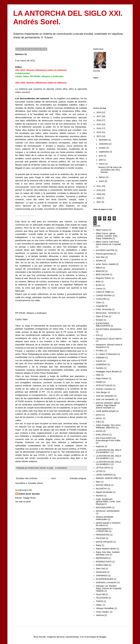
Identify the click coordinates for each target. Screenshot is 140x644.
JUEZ (98, 422)
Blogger (103, 637)
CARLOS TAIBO (103, 292)
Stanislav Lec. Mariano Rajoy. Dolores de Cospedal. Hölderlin (109, 588)
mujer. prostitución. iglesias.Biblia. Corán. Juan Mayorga (108, 502)
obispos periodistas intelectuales (105, 518)
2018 (99, 112)
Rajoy (98, 545)
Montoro (100, 496)
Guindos (100, 368)
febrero (102, 177)
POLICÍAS (101, 538)
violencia (100, 615)
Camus (99, 289)
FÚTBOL (100, 351)
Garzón (99, 361)
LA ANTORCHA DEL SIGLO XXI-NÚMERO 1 (109, 451)
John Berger (101, 392)
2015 (99, 124)
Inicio (54, 478)
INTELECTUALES (104, 385)
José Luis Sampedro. (105, 399)
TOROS (100, 601)
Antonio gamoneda (104, 254)
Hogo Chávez (102, 378)
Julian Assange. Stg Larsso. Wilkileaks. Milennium (108, 426)
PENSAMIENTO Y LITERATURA (104, 530)
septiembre (104, 152)
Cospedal (100, 306)
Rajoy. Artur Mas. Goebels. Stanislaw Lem (108, 553)
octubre (103, 148)
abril (101, 160)
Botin (98, 282)
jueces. (99, 418)
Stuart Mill (100, 594)
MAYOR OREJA (103, 485)
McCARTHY (101, 489)
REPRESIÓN (102, 558)
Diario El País (102, 316)
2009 (99, 194)
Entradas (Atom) (36, 483)
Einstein (100, 320)
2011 (99, 186)
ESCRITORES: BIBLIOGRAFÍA (103, 325)
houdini (99, 382)
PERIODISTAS (103, 535)
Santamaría (101, 572)
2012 (99, 136)
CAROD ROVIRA (104, 295)
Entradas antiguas (78, 478)
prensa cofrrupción (104, 542)
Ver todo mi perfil (23, 502)
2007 (99, 202)
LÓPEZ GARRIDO (104, 475)
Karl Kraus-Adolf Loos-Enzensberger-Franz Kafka (108, 439)
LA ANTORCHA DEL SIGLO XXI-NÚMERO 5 (109, 463)
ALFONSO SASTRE (105, 250)
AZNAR (99, 261)
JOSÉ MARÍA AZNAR (106, 411)
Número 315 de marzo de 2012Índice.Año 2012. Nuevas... (110, 170)
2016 (99, 120)
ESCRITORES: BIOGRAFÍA (109, 329)
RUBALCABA (102, 565)
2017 (99, 116)
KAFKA (99, 431)
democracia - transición (106, 313)
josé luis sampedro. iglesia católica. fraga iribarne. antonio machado (108, 405)
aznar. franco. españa (106, 264)
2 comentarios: (61, 468)
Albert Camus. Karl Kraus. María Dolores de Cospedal (108, 243)
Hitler (98, 375)
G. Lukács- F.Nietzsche (106, 354)
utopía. (99, 605)
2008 (99, 198)
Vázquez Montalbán (105, 608)
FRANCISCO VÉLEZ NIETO (109, 339)
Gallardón (100, 357)
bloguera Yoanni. (103, 278)
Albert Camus (102, 230)
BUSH (99, 285)
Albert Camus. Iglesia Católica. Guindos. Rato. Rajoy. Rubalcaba (107, 236)
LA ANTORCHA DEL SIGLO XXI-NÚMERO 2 (109, 457)
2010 (99, 190)
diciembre (104, 140)
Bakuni (99, 268)
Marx (98, 482)
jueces (99, 415)
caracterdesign (72, 637)
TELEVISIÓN (102, 598)
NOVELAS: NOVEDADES (108, 511)
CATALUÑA (101, 299)
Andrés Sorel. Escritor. (29, 494)
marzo (102, 164)
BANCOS (100, 271)
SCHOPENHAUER (104, 579)
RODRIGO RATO (104, 562)
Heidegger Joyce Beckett (107, 372)
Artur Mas (100, 257)
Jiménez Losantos (104, 389)
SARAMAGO (102, 576)
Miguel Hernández (104, 492)
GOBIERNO (101, 365)
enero (102, 181)
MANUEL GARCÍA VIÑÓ (107, 478)
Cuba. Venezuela (104, 309)
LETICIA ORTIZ (103, 468)
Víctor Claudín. (103, 612)
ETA (98, 335)
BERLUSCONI (102, 275)
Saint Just (100, 568)
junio (101, 156)
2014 (99, 128)
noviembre (104, 144)
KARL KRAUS (102, 435)
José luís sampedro (105, 396)
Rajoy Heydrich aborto (106, 549)
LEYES (99, 471)
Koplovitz (100, 446)
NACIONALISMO (104, 507)
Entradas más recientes (27, 478)
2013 (99, 132)
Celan (99, 302)
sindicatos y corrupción (106, 582)
